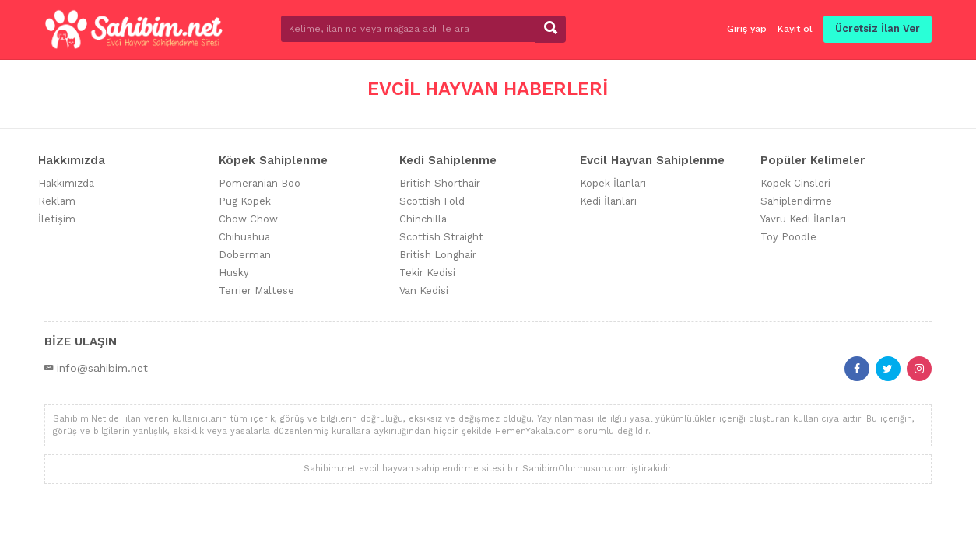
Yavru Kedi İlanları (803, 219)
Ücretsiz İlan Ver (878, 28)
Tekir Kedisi (427, 273)
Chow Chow (248, 219)
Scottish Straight (441, 237)
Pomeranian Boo (260, 183)
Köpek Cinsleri (795, 183)
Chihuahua (244, 237)
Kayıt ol (795, 29)
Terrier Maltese (256, 290)
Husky (234, 273)
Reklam (57, 201)
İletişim (57, 219)
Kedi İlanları (608, 201)
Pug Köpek (245, 201)
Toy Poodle (788, 237)
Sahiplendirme (796, 201)
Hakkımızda (66, 183)
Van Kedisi (424, 290)
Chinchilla (423, 219)
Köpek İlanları (613, 183)
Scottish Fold (432, 201)
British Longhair (438, 255)
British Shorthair (440, 183)
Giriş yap (747, 29)
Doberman (245, 255)
